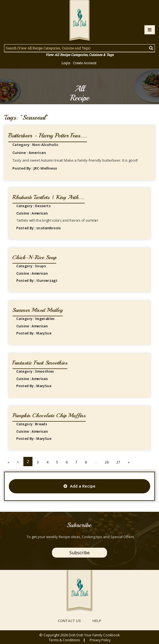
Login (66, 63)
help (97, 621)
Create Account (85, 63)
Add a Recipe (79, 486)
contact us (69, 621)
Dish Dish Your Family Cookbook (94, 635)
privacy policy (100, 640)
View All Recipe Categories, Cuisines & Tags (79, 55)
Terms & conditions (64, 640)
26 (107, 462)
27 (118, 462)
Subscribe (79, 553)
